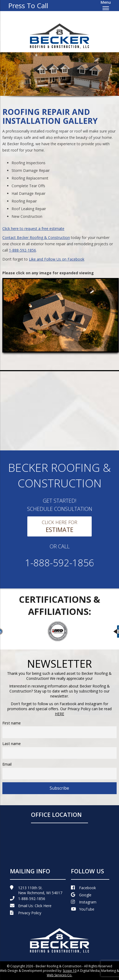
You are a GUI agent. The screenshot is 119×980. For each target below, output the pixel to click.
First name (12, 723)
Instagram (84, 902)
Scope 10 (70, 971)
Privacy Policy (26, 913)
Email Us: (31, 906)
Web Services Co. (59, 975)
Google (81, 895)
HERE (59, 714)
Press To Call (28, 6)
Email (7, 764)
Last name (12, 744)
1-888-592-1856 (22, 250)
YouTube (83, 909)
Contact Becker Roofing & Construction (36, 237)
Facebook (83, 888)
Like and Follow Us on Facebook (57, 259)
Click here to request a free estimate (33, 228)
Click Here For (59, 526)
